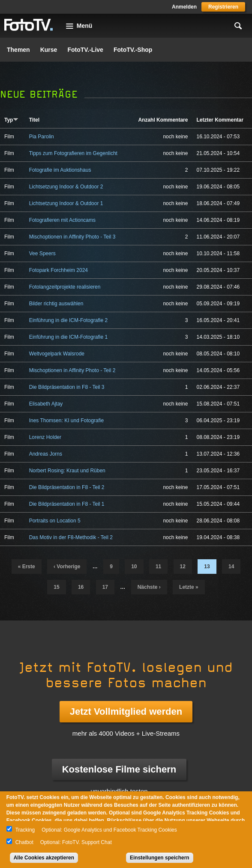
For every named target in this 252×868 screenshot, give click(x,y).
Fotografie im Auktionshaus (60, 170)
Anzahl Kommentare (163, 120)
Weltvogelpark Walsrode (57, 354)
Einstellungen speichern (160, 858)
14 (231, 567)
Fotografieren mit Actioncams (62, 220)
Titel (34, 120)
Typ (11, 120)
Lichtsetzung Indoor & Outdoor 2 (66, 187)
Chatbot (24, 842)
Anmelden (184, 7)
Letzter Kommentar (220, 120)
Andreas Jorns (46, 454)
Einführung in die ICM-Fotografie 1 (68, 337)
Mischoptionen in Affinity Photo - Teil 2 (72, 370)
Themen (18, 50)
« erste (27, 567)
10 (134, 567)
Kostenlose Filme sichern (119, 769)
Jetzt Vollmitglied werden (126, 711)
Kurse (49, 50)
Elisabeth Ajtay (46, 404)
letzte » (189, 587)
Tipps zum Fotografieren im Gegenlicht (73, 153)
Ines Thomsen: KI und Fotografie (67, 421)
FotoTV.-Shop (133, 50)
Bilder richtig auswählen (56, 304)
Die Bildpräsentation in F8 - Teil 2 (67, 487)
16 (81, 587)
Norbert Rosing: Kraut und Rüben (67, 471)
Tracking (25, 830)
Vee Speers (42, 254)
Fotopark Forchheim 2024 (58, 270)
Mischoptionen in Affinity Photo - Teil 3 (72, 237)
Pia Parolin (42, 137)
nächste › (149, 587)
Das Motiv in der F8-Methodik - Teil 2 (71, 537)
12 (183, 567)
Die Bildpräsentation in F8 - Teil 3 (67, 387)
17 (105, 587)
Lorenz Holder (45, 437)
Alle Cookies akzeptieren (44, 858)
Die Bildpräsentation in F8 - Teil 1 (67, 504)
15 (56, 587)
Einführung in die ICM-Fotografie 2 (68, 320)
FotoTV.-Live (85, 50)
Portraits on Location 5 (55, 521)
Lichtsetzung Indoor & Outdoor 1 (66, 203)
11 (158, 567)
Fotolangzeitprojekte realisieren (65, 287)
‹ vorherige (67, 567)
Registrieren (223, 7)
